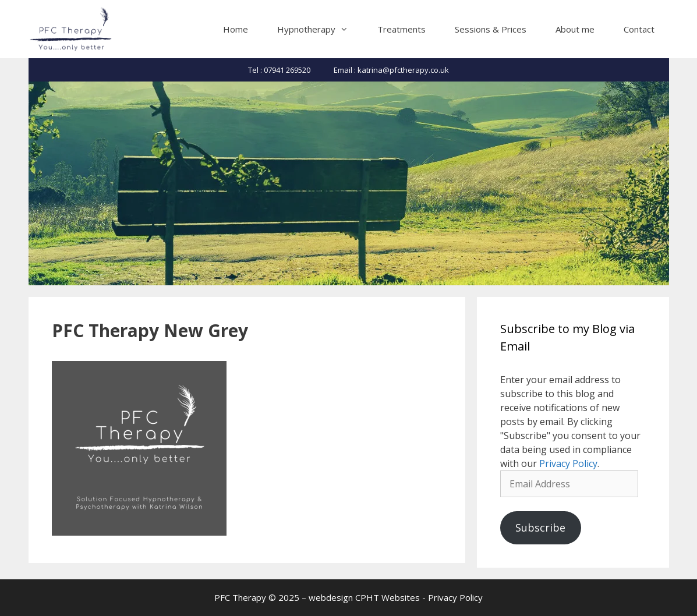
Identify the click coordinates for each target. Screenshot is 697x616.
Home (236, 29)
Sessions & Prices (491, 29)
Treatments (401, 29)
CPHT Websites (388, 597)
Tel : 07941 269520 (279, 70)
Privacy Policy (568, 463)
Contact (639, 29)
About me (575, 29)
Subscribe (540, 528)
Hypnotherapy (320, 29)
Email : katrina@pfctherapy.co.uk (391, 70)
